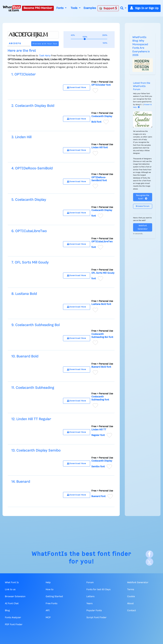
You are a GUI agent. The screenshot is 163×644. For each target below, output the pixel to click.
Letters (90, 597)
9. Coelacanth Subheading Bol (36, 325)
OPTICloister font (101, 85)
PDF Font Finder (14, 625)
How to (50, 590)
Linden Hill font (100, 148)
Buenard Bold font (101, 367)
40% (73, 35)
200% (105, 35)
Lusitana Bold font (101, 304)
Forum (90, 583)
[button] (123, 8)
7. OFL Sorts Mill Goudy (30, 262)
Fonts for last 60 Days (98, 590)
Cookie (131, 597)
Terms (131, 590)
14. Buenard (21, 482)
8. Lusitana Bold (24, 294)
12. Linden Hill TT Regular (31, 419)
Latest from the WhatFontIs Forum (142, 86)
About (130, 604)
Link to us (10, 590)
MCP (48, 618)
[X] (149, 562)
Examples (90, 8)
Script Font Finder (96, 618)
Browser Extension (15, 597)
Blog (7, 611)
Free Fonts (51, 604)
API (48, 611)
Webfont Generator (143, 227)
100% (105, 43)
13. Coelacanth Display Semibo (36, 450)
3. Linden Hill (21, 137)
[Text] (19, 44)
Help (48, 583)
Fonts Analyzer (13, 618)
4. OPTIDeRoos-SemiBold (32, 168)
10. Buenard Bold (25, 356)
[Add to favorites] (95, 91)
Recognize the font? (143, 197)
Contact (132, 611)
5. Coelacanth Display (29, 200)
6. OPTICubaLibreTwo (29, 231)
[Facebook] (149, 554)
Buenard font (98, 496)
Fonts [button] (60, 8)
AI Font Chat (12, 604)
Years (89, 604)
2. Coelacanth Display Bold (33, 106)
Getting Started (54, 597)
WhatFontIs (50, 554)
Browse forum (143, 206)
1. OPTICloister (24, 74)
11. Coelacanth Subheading (33, 388)
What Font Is (12, 583)
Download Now (77, 87)
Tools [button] (74, 8)
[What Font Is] (12, 8)
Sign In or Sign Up (144, 8)
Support (108, 8)
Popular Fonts (94, 611)
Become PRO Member (38, 8)
